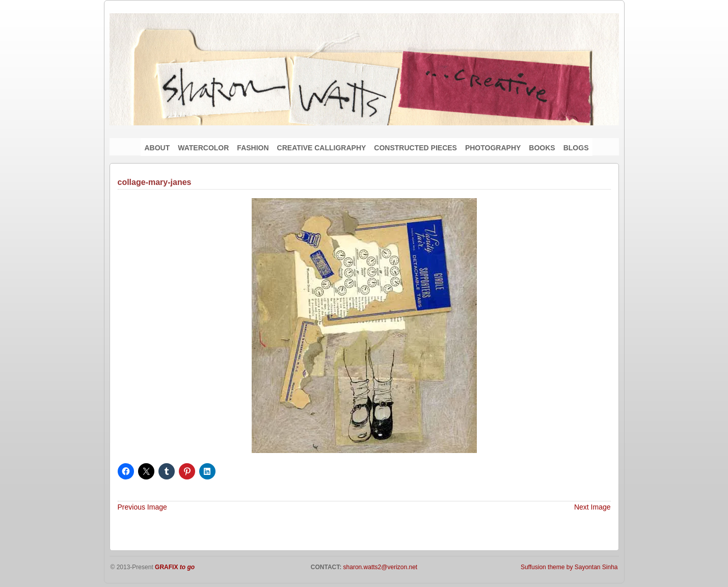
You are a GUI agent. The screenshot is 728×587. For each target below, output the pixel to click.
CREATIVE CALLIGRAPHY (322, 148)
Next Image (592, 507)
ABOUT (157, 148)
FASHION (253, 148)
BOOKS (542, 148)
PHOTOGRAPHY (493, 148)
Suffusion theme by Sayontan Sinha (569, 567)
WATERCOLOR (203, 148)
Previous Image (142, 507)
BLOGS (576, 148)
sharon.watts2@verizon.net (379, 567)
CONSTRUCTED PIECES (415, 148)
